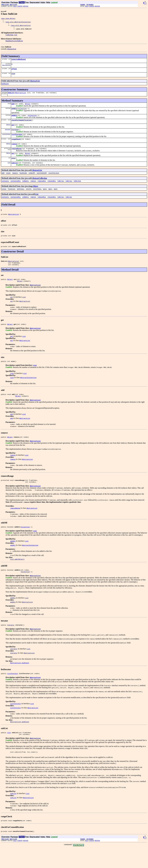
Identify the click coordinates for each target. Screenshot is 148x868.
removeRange (16, 157)
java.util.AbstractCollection (18, 23)
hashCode (23, 182)
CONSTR (20, 6)
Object (28, 109)
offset (14, 72)
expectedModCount (19, 62)
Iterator (8, 136)
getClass (20, 199)
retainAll (52, 191)
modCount (5, 88)
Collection (9, 37)
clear (8, 182)
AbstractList (12, 51)
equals (15, 182)
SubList (11, 97)
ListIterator (6, 141)
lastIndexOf (42, 182)
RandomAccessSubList (14, 43)
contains (5, 191)
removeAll (42, 191)
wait (45, 199)
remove (14, 151)
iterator (15, 136)
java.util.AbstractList (21, 27)
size (13, 77)
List (16, 37)
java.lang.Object (8, 19)
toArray (61, 191)
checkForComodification (21, 126)
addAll (14, 114)
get (13, 131)
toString (77, 191)
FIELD (15, 6)
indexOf (32, 182)
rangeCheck (16, 146)
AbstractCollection (39, 188)
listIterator (17, 141)
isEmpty (25, 191)
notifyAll (37, 199)
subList (15, 172)
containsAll (15, 191)
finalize (11, 199)
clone (4, 199)
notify (29, 199)
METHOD (26, 6)
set (13, 162)
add (13, 109)
